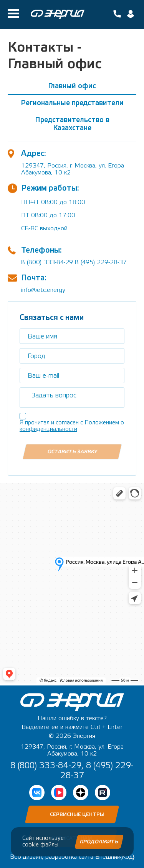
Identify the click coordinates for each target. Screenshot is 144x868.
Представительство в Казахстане (72, 124)
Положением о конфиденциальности (72, 426)
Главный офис (72, 86)
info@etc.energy (43, 290)
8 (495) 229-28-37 (101, 262)
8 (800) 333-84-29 (47, 262)
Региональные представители (72, 103)
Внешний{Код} (115, 857)
